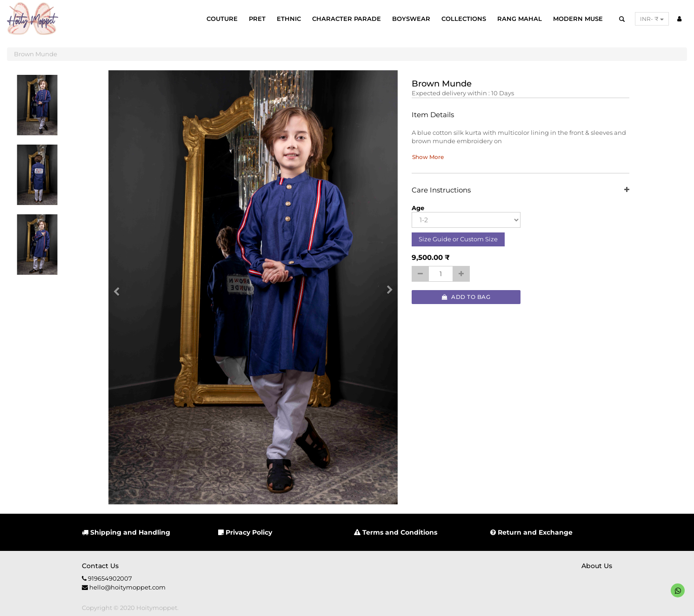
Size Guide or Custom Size (458, 239)
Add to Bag (466, 297)
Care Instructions (520, 190)
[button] (120, 287)
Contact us (100, 566)
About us (597, 566)
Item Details (433, 115)
